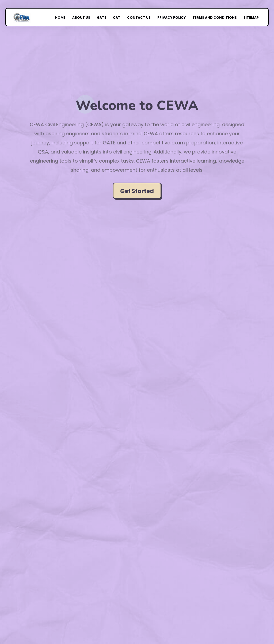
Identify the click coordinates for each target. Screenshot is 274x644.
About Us (86, 18)
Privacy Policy (168, 18)
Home (67, 18)
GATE (105, 18)
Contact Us (139, 18)
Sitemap (241, 18)
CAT (119, 18)
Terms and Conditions (208, 18)
